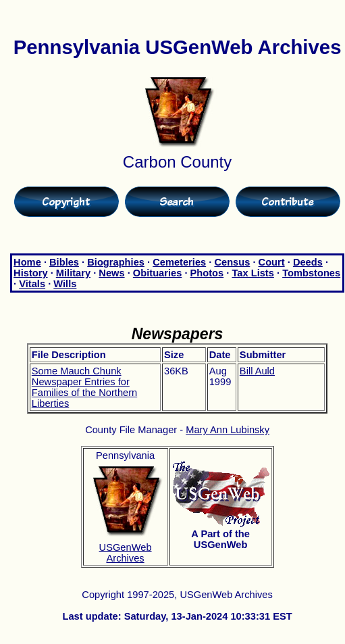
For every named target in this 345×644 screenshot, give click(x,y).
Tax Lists (253, 273)
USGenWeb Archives (126, 553)
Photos (207, 273)
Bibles (64, 262)
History (31, 273)
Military (73, 273)
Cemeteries (179, 262)
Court (272, 262)
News (111, 273)
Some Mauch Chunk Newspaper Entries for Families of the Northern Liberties (84, 387)
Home (27, 262)
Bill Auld (257, 371)
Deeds (308, 262)
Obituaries (158, 273)
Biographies (116, 262)
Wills (65, 284)
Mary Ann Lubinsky (228, 430)
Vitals (32, 284)
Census (232, 262)
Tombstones (311, 273)
